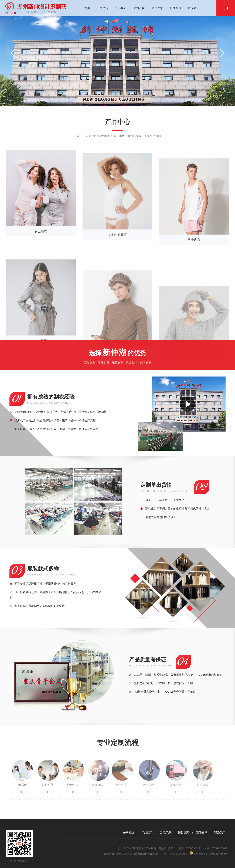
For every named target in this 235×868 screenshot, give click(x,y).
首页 (87, 8)
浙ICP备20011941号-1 (175, 854)
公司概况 (103, 8)
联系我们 (194, 8)
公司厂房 (139, 8)
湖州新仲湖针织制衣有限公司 (144, 854)
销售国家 (157, 8)
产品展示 (121, 8)
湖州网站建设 (209, 859)
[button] (113, 99)
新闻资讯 (176, 8)
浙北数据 (223, 859)
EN (226, 8)
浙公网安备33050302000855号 (208, 853)
